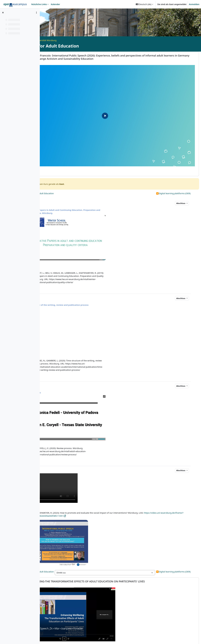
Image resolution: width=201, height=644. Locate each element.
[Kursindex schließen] (3, 13)
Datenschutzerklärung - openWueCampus (103, 638)
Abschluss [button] (181, 186)
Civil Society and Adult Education (67, 176)
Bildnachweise (165, 638)
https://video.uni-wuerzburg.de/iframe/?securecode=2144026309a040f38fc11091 (94, 487)
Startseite (53, 40)
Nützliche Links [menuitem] (39, 4)
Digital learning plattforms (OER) (173, 176)
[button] (144, 4)
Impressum (74, 638)
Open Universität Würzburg (74, 40)
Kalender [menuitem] (55, 4)
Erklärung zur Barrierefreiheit (141, 638)
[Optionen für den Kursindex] (36, 13)
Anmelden (194, 4)
